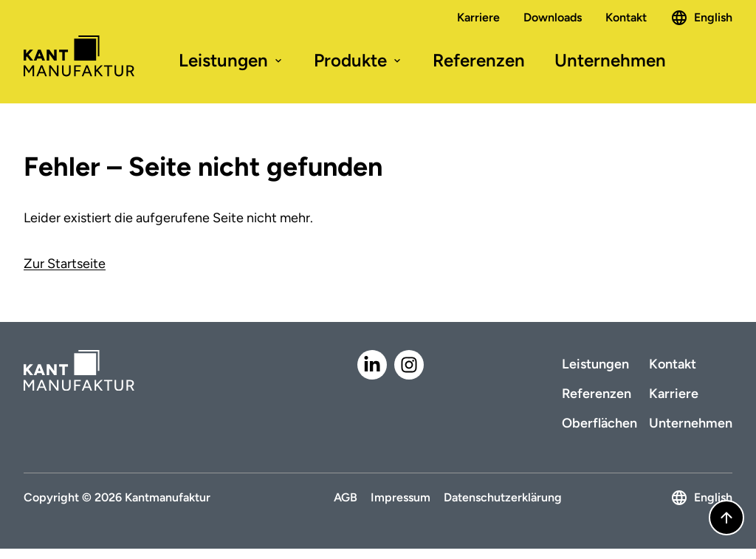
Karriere (478, 17)
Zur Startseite (65, 264)
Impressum (401, 497)
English (701, 18)
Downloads (553, 17)
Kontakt (626, 17)
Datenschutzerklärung (503, 497)
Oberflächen (599, 423)
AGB (346, 497)
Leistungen (231, 60)
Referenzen (479, 60)
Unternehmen (610, 60)
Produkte (358, 60)
